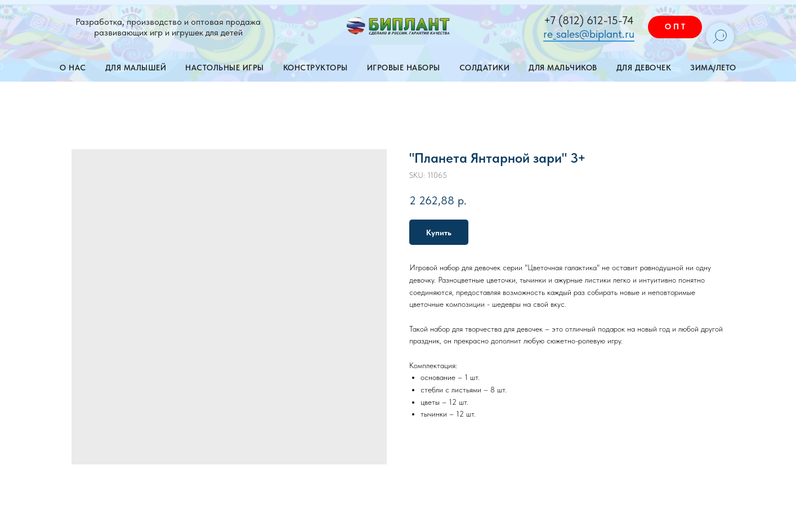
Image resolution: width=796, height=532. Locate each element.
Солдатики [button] (485, 68)
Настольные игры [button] (225, 68)
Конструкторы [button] (316, 68)
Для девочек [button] (644, 68)
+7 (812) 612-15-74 (589, 20)
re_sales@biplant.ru (589, 34)
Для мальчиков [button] (563, 68)
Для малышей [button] (136, 68)
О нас (73, 68)
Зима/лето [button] (713, 68)
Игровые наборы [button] (404, 68)
